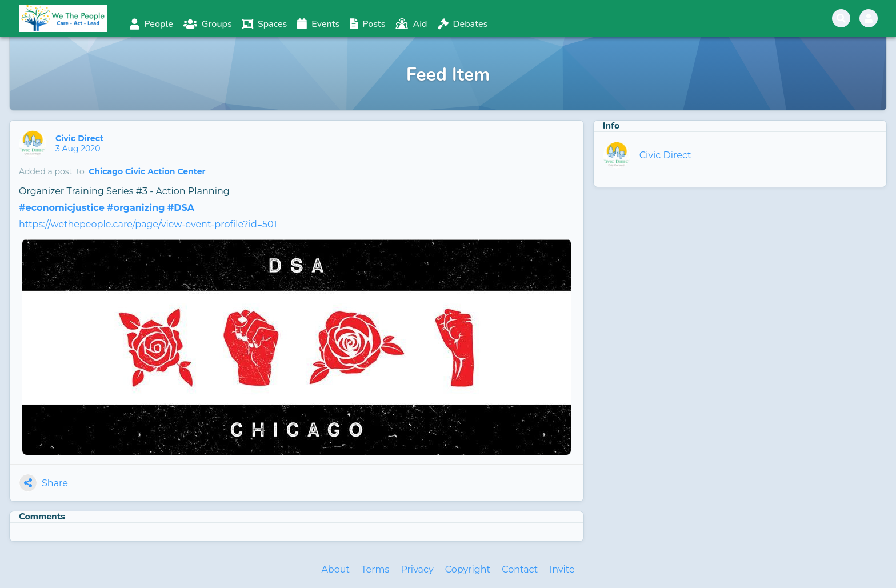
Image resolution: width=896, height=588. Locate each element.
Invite (562, 569)
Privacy (417, 569)
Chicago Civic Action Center (147, 171)
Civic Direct (81, 138)
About (335, 569)
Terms (375, 569)
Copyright (468, 569)
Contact (520, 569)
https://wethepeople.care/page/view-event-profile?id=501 (148, 224)
